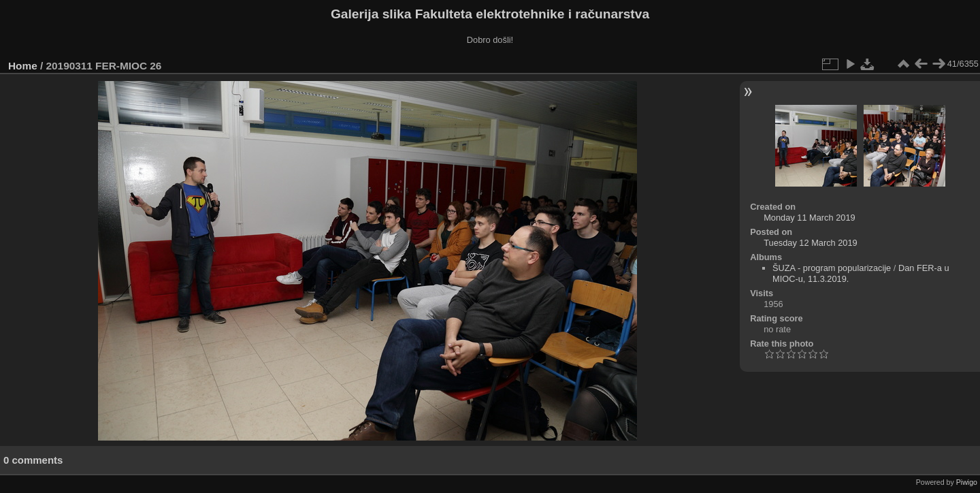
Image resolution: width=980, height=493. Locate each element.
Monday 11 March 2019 (809, 218)
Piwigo (967, 482)
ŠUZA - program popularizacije (832, 268)
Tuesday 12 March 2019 (811, 243)
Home (23, 66)
